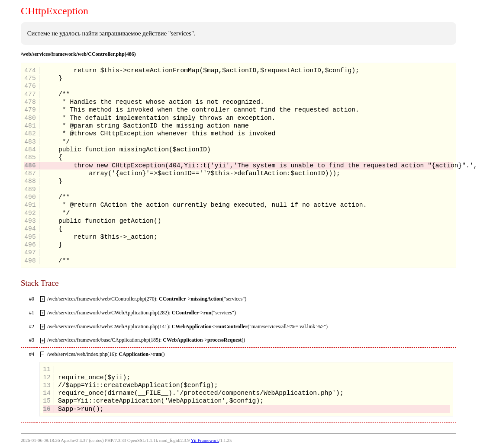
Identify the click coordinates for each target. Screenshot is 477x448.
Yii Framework (205, 440)
